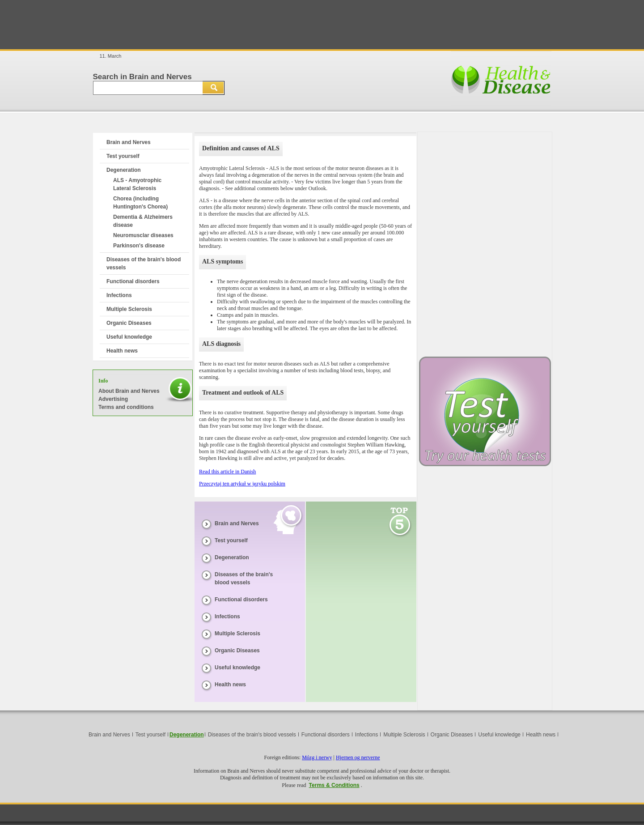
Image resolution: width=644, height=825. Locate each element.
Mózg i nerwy (317, 757)
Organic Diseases (129, 323)
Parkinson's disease (139, 246)
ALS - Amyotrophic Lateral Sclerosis (137, 184)
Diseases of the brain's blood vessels (252, 735)
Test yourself (123, 156)
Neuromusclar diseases (143, 235)
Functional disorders (133, 281)
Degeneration (124, 170)
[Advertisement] (322, 25)
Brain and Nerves (129, 142)
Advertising (113, 399)
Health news (122, 351)
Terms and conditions (126, 407)
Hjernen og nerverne (358, 757)
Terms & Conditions (334, 785)
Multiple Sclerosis (129, 309)
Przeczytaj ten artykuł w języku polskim (242, 484)
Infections (119, 295)
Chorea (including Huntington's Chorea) (140, 203)
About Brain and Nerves (129, 391)
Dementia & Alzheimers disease (143, 221)
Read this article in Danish (227, 472)
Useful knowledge (129, 337)
